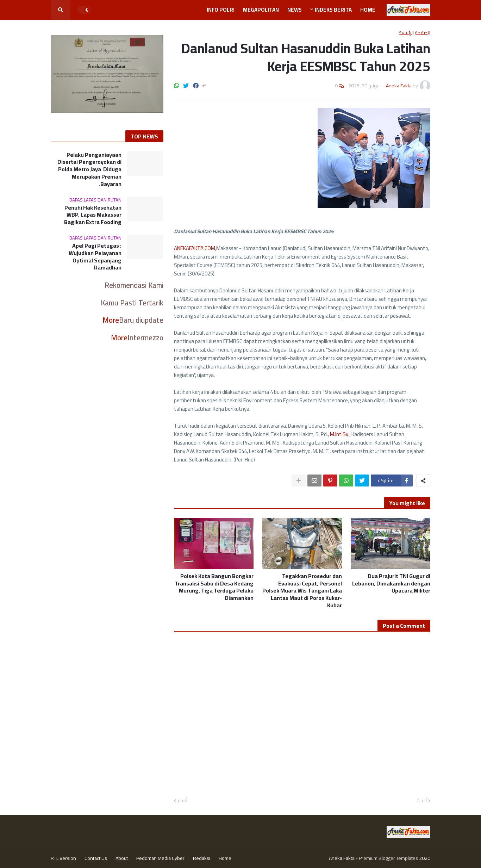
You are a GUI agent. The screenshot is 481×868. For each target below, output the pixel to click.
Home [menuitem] (368, 10)
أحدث (422, 801)
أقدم (182, 801)
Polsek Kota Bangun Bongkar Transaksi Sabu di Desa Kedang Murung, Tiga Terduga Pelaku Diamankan (214, 587)
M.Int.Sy (339, 434)
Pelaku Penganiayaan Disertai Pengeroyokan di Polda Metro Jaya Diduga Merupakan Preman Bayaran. (89, 169)
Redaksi (202, 858)
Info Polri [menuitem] (221, 10)
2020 (425, 858)
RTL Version (63, 858)
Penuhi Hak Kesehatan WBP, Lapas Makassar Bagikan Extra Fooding (93, 215)
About (122, 858)
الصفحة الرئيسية (414, 33)
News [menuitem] (295, 10)
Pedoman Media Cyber (160, 858)
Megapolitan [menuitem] (261, 10)
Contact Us (96, 858)
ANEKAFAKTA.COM (195, 248)
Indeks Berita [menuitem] (333, 10)
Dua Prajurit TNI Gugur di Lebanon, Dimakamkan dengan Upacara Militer (391, 583)
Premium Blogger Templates (388, 858)
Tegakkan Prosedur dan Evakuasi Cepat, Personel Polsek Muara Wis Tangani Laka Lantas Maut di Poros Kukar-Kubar (302, 591)
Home (225, 858)
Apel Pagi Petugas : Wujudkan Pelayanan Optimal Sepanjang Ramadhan (95, 257)
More (111, 320)
